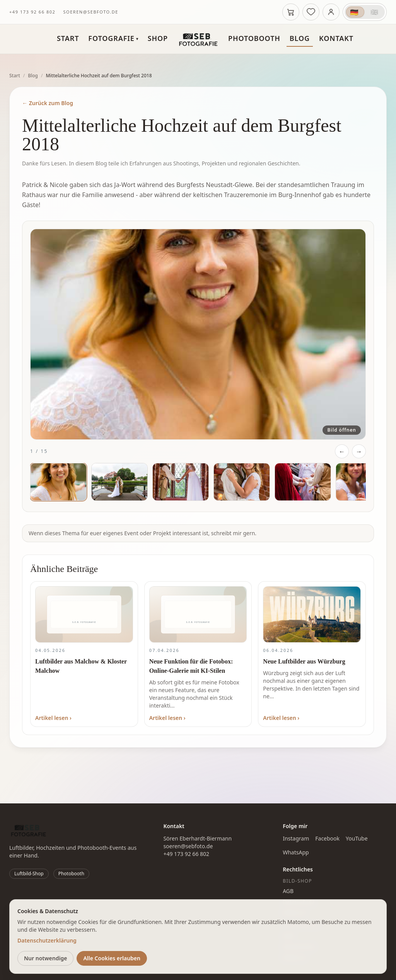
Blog (300, 38)
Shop (158, 38)
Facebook (327, 838)
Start (68, 38)
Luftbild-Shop (29, 874)
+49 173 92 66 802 (32, 12)
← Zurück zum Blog (48, 103)
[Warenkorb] (291, 12)
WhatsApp (296, 852)
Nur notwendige (45, 958)
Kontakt (336, 38)
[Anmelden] (331, 12)
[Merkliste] (311, 12)
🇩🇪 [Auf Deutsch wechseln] (355, 12)
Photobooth (254, 38)
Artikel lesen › (53, 718)
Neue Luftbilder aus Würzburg (304, 661)
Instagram (296, 838)
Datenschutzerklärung (47, 940)
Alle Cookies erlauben (112, 958)
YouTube (357, 838)
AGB (288, 891)
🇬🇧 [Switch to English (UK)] (375, 12)
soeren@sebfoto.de (91, 12)
